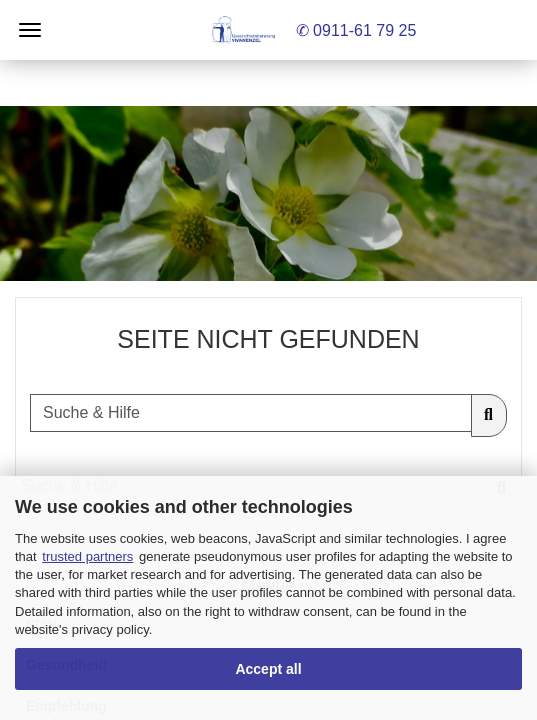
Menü (30, 30)
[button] (268, 193)
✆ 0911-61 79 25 (356, 30)
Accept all (268, 669)
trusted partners (87, 556)
